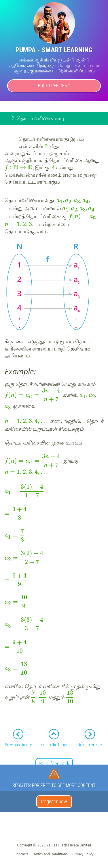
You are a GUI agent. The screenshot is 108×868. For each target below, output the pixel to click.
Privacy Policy (83, 854)
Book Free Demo (54, 86)
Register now (54, 801)
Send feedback (54, 764)
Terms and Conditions (51, 854)
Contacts (21, 854)
